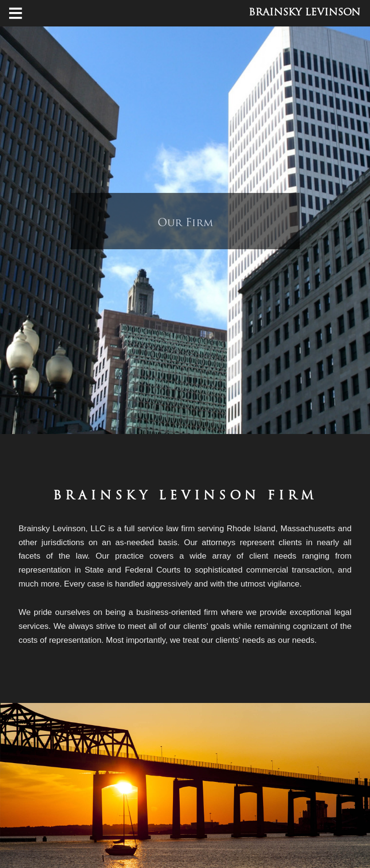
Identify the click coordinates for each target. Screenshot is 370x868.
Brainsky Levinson (304, 13)
